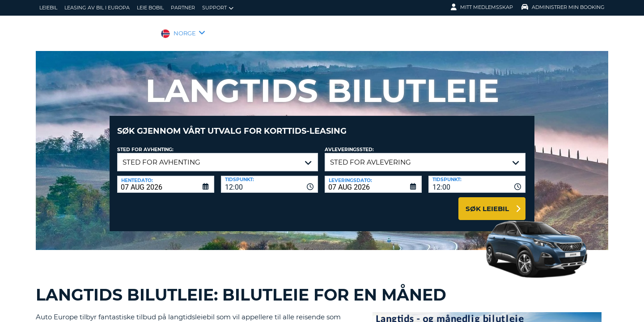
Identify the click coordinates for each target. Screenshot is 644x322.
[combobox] (269, 178)
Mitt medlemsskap (482, 7)
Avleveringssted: (349, 143)
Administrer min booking (563, 7)
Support (218, 8)
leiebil (48, 8)
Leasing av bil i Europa (97, 8)
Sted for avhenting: (145, 143)
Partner (183, 8)
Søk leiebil (487, 202)
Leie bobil (150, 8)
